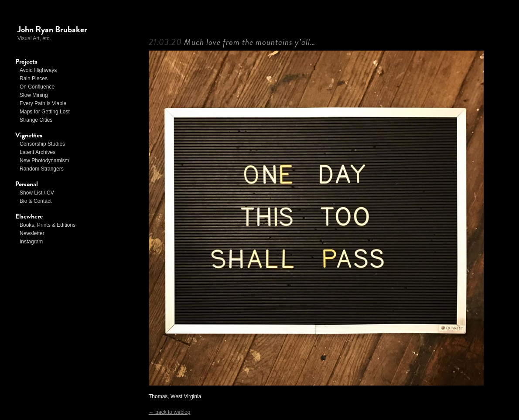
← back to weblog (169, 412)
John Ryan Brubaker (52, 29)
